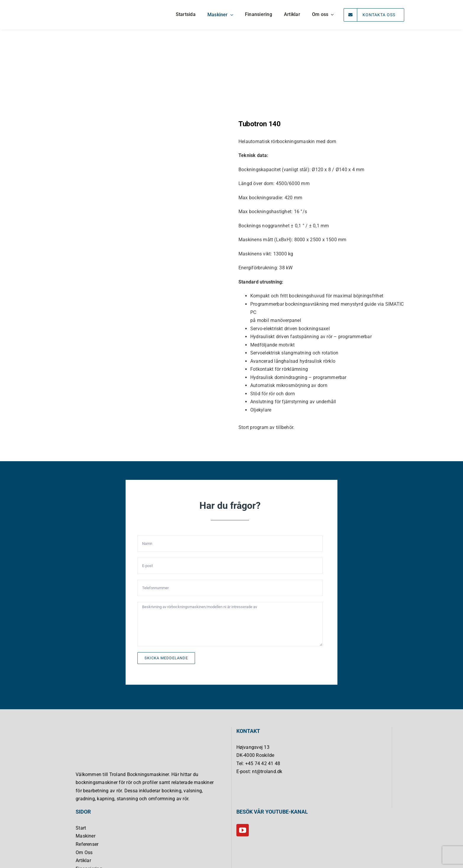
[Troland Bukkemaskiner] (81, 5)
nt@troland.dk (267, 771)
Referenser (87, 844)
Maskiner (86, 836)
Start (81, 828)
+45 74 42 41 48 (263, 763)
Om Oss (84, 852)
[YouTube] (243, 830)
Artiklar (83, 860)
